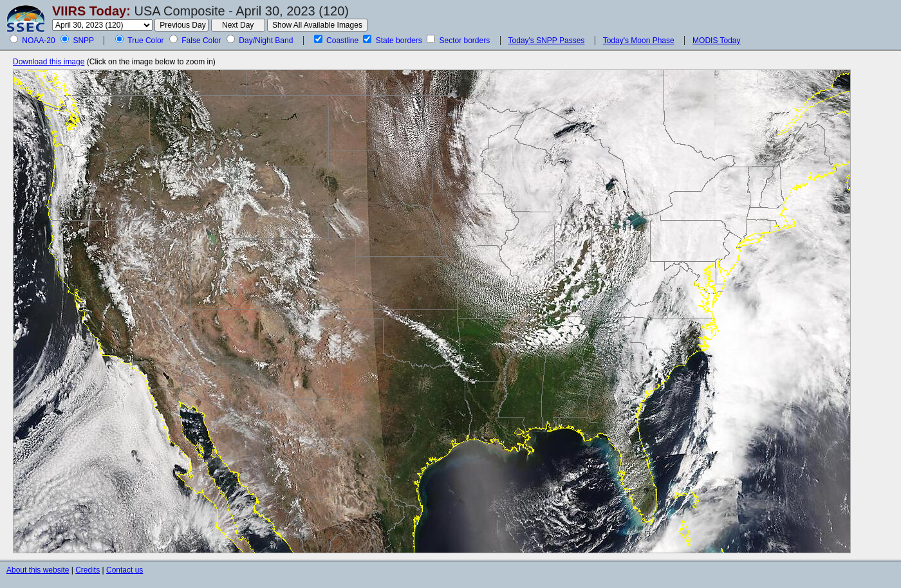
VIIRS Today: (91, 11)
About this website (38, 570)
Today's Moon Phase (639, 41)
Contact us (125, 570)
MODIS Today (716, 41)
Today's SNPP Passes (547, 41)
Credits (88, 570)
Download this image (49, 62)
